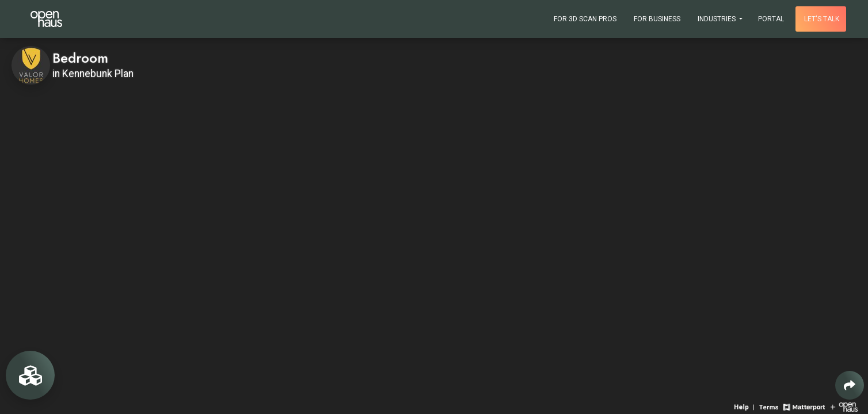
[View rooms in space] (30, 375)
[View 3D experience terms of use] (770, 406)
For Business (657, 19)
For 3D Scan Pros (585, 19)
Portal (771, 19)
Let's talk (822, 19)
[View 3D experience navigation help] (745, 406)
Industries (717, 19)
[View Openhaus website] (844, 406)
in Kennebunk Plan (93, 74)
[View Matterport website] (804, 406)
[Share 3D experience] (850, 385)
